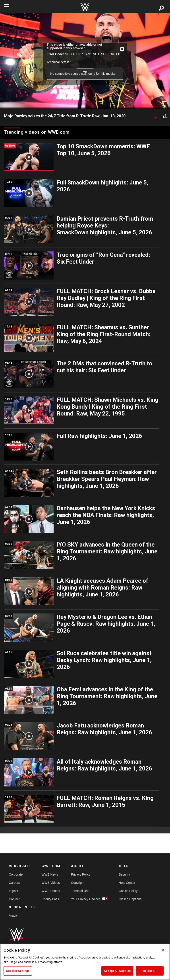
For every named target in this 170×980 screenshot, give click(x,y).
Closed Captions (130, 899)
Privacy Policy (81, 874)
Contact (14, 899)
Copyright (78, 883)
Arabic (13, 915)
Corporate (16, 874)
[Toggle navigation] (6, 7)
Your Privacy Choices (86, 899)
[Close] (163, 950)
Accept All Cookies (117, 971)
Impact (14, 891)
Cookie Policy (128, 891)
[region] (85, 962)
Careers (14, 883)
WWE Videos (51, 883)
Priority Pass (50, 899)
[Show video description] (155, 116)
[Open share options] (165, 116)
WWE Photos (51, 891)
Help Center (127, 883)
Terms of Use (80, 891)
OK (85, 72)
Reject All (150, 971)
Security (125, 874)
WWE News (50, 874)
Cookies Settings (18, 971)
